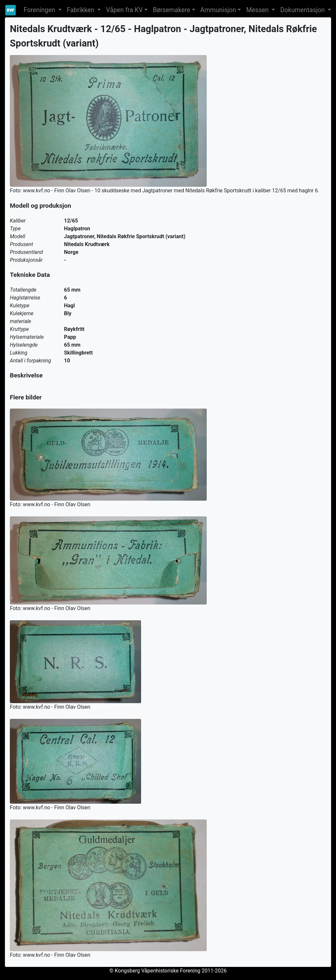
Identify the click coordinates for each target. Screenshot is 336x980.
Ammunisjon (218, 10)
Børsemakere (172, 10)
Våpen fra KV (124, 10)
